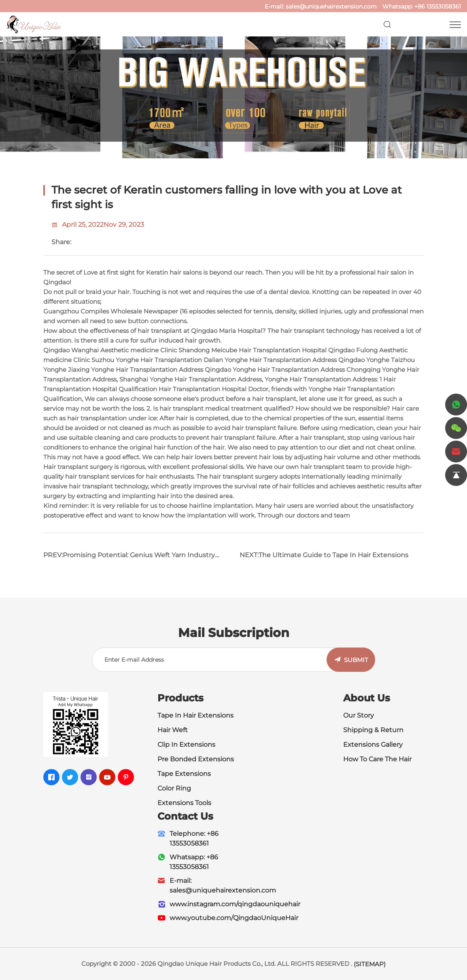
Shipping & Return (373, 730)
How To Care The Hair (377, 759)
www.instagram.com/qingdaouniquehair (235, 904)
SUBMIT (356, 660)
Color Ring (174, 788)
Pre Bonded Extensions (196, 759)
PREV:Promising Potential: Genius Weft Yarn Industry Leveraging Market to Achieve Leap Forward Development (129, 558)
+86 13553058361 (438, 6)
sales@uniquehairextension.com (331, 6)
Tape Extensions (184, 774)
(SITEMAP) (370, 964)
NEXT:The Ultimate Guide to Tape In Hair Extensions (324, 555)
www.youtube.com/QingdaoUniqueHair (234, 918)
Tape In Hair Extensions (195, 715)
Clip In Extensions (186, 745)
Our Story (359, 715)
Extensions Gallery (373, 745)
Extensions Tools (184, 803)
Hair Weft (173, 730)
